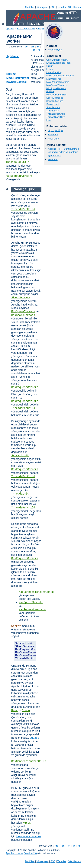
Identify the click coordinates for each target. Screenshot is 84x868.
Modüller (30, 7)
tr (39, 50)
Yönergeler (43, 7)
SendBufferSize (55, 101)
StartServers (53, 107)
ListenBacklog (54, 72)
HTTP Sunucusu (26, 29)
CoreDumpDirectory (57, 60)
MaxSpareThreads (56, 85)
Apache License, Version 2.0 (21, 853)
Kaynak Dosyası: (17, 82)
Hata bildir (53, 139)
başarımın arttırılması (28, 836)
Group (50, 66)
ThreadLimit (53, 111)
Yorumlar (53, 159)
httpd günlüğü (55, 130)
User (49, 120)
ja (34, 50)
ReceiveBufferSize (56, 95)
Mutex (27, 823)
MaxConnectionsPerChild (60, 76)
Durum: (11, 74)
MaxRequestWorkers (19, 176)
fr (38, 47)
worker (16, 626)
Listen (50, 69)
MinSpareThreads (56, 88)
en (32, 47)
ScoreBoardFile (55, 98)
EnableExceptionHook (58, 63)
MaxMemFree (54, 79)
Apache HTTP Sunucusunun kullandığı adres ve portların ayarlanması (63, 152)
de (26, 47)
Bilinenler (53, 135)
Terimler (62, 7)
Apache (10, 29)
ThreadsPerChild (18, 162)
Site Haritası (75, 7)
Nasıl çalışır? (55, 50)
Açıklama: (13, 56)
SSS (53, 7)
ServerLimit (53, 104)
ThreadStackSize (56, 117)
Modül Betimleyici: (18, 78)
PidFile (50, 91)
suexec (34, 738)
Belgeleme (43, 29)
